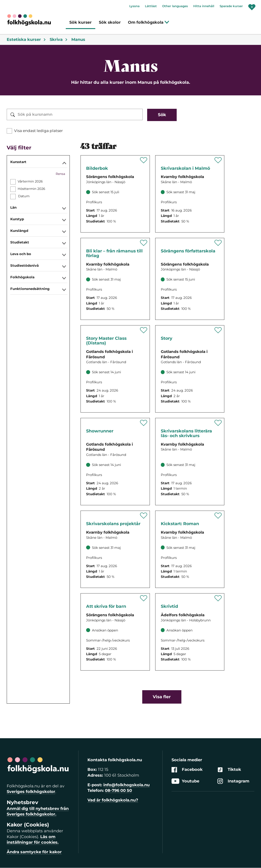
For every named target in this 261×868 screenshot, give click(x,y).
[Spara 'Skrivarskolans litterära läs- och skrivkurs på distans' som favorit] (218, 423)
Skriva (59, 40)
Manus (78, 40)
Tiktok (229, 770)
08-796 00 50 (118, 790)
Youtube (185, 781)
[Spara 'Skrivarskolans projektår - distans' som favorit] (144, 516)
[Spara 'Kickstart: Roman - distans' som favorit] (218, 516)
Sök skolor (110, 22)
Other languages (175, 6)
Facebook (187, 770)
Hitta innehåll (204, 6)
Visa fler (162, 697)
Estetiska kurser (26, 40)
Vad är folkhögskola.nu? (113, 800)
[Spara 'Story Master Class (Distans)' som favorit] (144, 330)
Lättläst (151, 6)
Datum (24, 196)
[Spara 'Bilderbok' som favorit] (144, 160)
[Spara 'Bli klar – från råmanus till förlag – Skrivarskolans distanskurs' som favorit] (144, 243)
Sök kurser (81, 22)
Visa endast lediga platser (38, 131)
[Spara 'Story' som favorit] (218, 330)
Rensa (60, 174)
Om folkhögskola (149, 22)
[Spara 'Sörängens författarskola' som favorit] (218, 243)
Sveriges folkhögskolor (31, 792)
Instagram (233, 781)
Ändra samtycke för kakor (34, 852)
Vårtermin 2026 (30, 181)
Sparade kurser (231, 6)
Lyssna (134, 6)
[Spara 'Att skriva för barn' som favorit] (144, 598)
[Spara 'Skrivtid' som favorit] (218, 598)
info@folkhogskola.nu (126, 785)
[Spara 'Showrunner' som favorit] (144, 423)
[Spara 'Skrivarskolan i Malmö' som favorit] (218, 160)
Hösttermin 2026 (31, 189)
